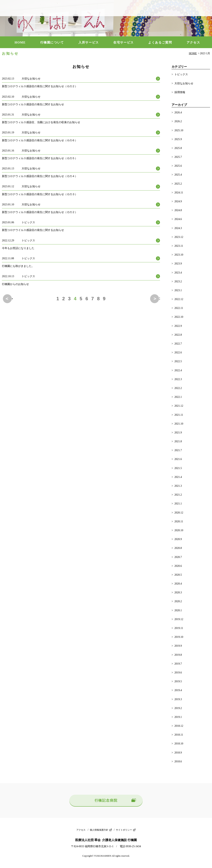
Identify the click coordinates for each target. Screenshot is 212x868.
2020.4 (178, 584)
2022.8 (178, 335)
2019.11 (179, 628)
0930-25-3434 (186, 8)
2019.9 (178, 646)
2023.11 (179, 246)
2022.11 (179, 308)
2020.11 (179, 521)
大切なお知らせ (184, 83)
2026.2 (178, 121)
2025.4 (178, 175)
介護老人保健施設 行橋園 (21, 8)
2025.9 (178, 139)
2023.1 (178, 290)
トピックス (181, 74)
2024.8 (178, 210)
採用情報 (180, 92)
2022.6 (178, 352)
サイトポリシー (124, 830)
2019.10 (179, 637)
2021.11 (179, 415)
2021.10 (179, 424)
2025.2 (178, 184)
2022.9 (178, 326)
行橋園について (52, 42)
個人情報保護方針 (99, 830)
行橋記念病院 (106, 800)
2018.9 (178, 753)
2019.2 (178, 708)
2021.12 (179, 406)
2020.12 (179, 513)
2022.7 (178, 344)
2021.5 (178, 468)
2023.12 (179, 237)
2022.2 (178, 388)
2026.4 (178, 112)
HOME (20, 42)
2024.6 (178, 219)
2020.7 (178, 557)
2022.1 (178, 397)
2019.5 (178, 681)
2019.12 (179, 619)
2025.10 (179, 130)
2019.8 (178, 655)
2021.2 (178, 495)
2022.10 (179, 317)
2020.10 (179, 530)
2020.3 (178, 592)
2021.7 (178, 450)
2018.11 (179, 735)
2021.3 (178, 486)
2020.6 (178, 566)
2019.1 (178, 717)
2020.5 (178, 575)
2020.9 (178, 539)
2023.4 (178, 273)
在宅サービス (124, 42)
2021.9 (178, 433)
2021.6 (178, 459)
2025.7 (178, 157)
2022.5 (178, 361)
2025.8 (178, 148)
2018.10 (179, 744)
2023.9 (178, 264)
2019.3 (178, 699)
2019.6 (178, 673)
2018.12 (179, 726)
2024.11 (179, 193)
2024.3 (178, 228)
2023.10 (179, 255)
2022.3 (178, 379)
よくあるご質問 (160, 42)
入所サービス (89, 42)
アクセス (193, 42)
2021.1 (178, 504)
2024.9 (178, 201)
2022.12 (179, 299)
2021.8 (178, 441)
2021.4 (178, 477)
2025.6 (178, 166)
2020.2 (178, 601)
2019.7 (178, 664)
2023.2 (178, 281)
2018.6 (178, 761)
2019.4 (178, 690)
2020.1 (178, 610)
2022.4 (178, 370)
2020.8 (178, 548)
